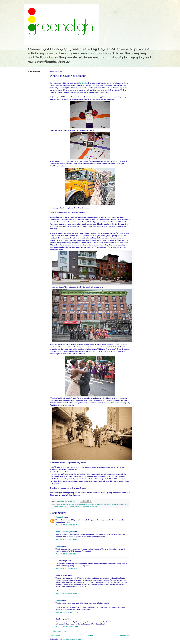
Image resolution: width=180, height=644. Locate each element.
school (80, 506)
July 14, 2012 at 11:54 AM (67, 627)
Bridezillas (84, 83)
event (116, 504)
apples (59, 504)
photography (72, 506)
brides (77, 504)
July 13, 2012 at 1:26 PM (66, 554)
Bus (102, 504)
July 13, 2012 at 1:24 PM (66, 539)
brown (97, 504)
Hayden (59, 546)
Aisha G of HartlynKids (65, 532)
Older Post (125, 635)
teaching (86, 506)
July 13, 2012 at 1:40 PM (66, 568)
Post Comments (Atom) (71, 639)
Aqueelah (59, 517)
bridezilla (84, 504)
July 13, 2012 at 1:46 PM (66, 594)
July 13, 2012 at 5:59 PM (67, 612)
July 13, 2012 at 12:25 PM (67, 525)
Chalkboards (109, 504)
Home (90, 635)
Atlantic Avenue (68, 504)
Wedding (93, 506)
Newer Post (55, 635)
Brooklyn (91, 504)
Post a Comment (60, 631)
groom (64, 506)
